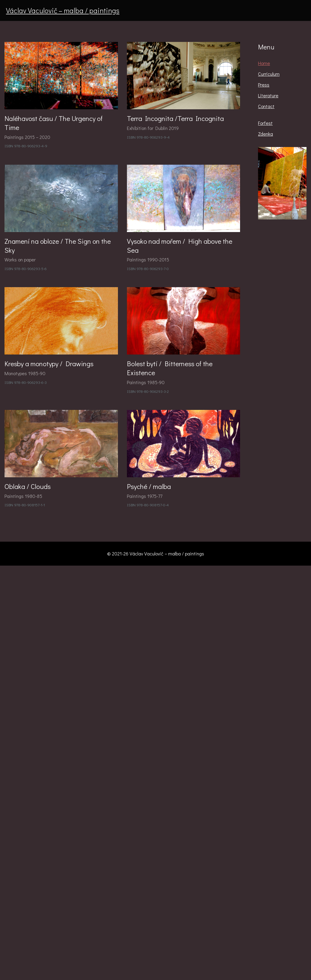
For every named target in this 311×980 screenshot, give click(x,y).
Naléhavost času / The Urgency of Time (54, 123)
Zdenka (266, 134)
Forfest (265, 123)
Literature (268, 95)
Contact (266, 106)
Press (264, 85)
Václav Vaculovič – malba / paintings (63, 10)
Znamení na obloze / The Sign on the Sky (58, 246)
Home (264, 63)
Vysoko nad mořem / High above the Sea (180, 246)
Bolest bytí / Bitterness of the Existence (170, 368)
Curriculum (269, 74)
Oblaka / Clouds (28, 486)
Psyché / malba (149, 486)
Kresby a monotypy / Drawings (49, 363)
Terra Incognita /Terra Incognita (175, 118)
